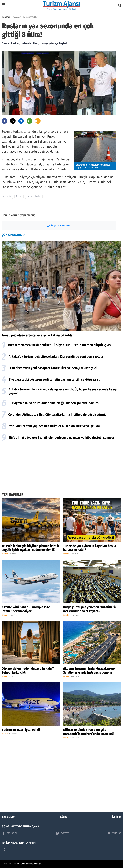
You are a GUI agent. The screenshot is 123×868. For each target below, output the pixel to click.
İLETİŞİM (117, 817)
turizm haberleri (34, 196)
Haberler (6, 17)
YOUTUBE (114, 833)
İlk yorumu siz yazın (59, 226)
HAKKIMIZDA (9, 817)
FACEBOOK (10, 833)
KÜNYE (64, 817)
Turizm (19, 196)
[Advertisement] (61, 465)
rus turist (7, 196)
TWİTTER (63, 833)
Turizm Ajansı (19, 864)
